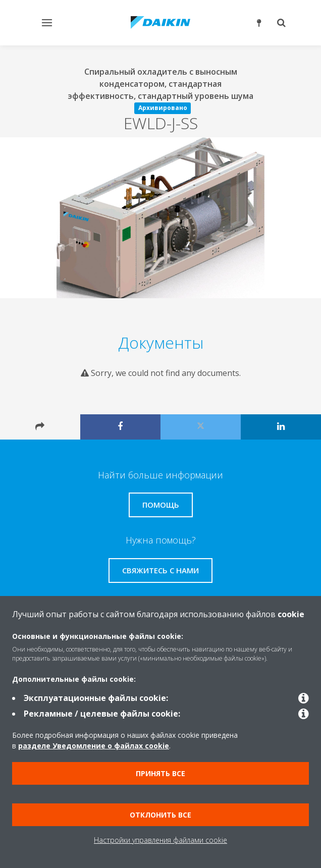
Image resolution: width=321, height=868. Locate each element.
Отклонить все (161, 815)
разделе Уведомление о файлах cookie (94, 746)
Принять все (161, 773)
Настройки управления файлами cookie (161, 840)
